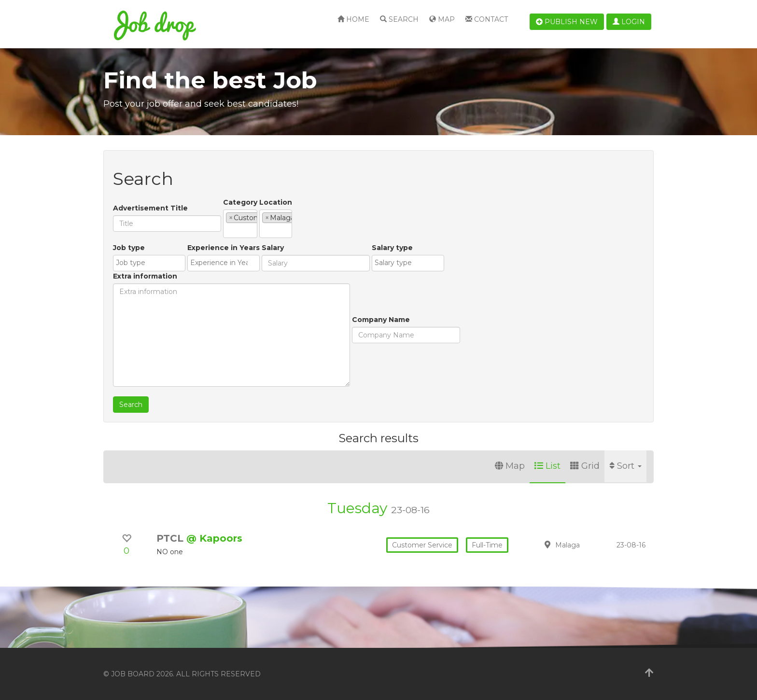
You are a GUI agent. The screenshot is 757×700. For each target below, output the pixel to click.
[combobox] (277, 224)
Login (629, 22)
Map (442, 19)
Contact (487, 19)
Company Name (142, 363)
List (547, 466)
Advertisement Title (150, 208)
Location (349, 202)
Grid (585, 466)
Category (240, 208)
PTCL (171, 538)
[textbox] (302, 223)
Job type (129, 291)
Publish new (567, 22)
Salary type (367, 291)
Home (353, 19)
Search (399, 19)
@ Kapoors (214, 538)
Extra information (427, 248)
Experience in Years (198, 291)
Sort (625, 466)
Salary (248, 291)
